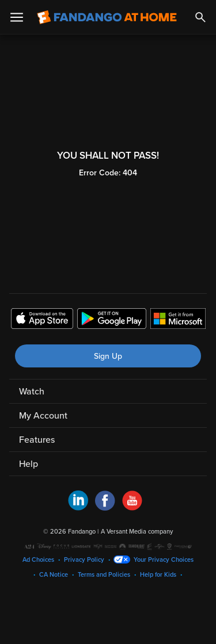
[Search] (200, 17)
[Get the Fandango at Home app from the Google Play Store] (112, 320)
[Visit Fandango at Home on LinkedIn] (78, 508)
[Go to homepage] (107, 17)
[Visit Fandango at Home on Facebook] (105, 508)
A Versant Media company (137, 532)
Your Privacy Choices (164, 560)
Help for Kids (158, 575)
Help (29, 464)
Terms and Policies (104, 575)
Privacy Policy (84, 560)
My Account (43, 416)
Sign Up (108, 356)
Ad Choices (38, 560)
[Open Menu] (17, 17)
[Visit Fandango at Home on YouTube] (132, 508)
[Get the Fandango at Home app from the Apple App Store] (42, 320)
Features (37, 440)
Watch (32, 392)
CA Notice (54, 575)
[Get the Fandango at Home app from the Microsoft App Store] (178, 320)
